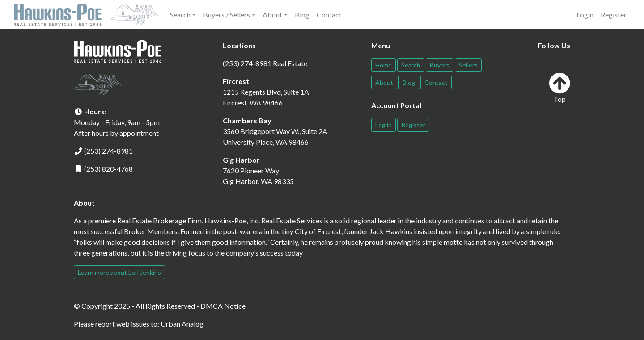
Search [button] (180, 15)
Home (383, 65)
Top (559, 88)
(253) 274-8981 (108, 151)
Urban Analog (182, 324)
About (384, 82)
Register (614, 15)
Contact (329, 15)
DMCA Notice (223, 306)
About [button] (272, 15)
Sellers (468, 65)
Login (585, 15)
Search (411, 65)
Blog (302, 15)
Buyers (440, 65)
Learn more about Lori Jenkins (119, 272)
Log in (383, 125)
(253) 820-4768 (108, 169)
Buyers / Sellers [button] (227, 15)
